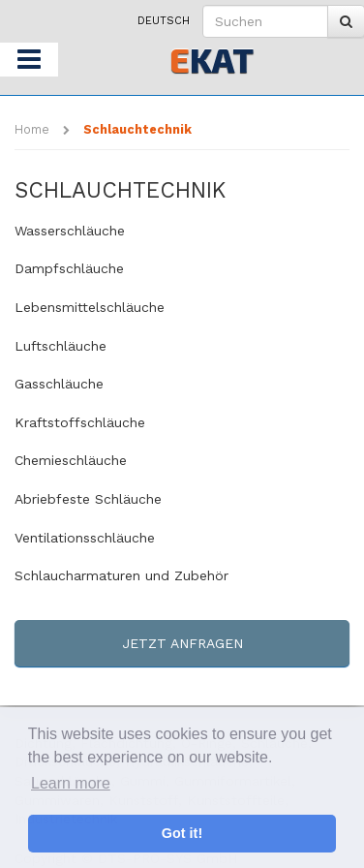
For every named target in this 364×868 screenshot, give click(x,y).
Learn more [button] (71, 783)
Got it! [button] (182, 833)
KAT (212, 60)
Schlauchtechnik (137, 129)
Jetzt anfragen (182, 643)
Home (32, 129)
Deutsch (164, 21)
